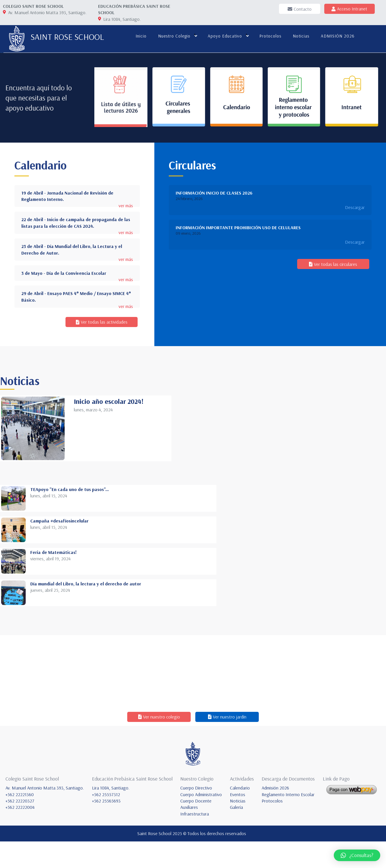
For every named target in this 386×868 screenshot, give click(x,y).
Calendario (240, 814)
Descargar (355, 322)
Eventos (238, 821)
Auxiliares (189, 834)
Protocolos (269, 36)
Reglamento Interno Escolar (288, 821)
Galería (236, 834)
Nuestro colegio (173, 36)
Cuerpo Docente (196, 827)
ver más (126, 320)
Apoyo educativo (224, 36)
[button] (357, 855)
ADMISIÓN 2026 (337, 36)
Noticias (300, 36)
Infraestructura (195, 840)
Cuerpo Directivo (196, 814)
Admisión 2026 (275, 814)
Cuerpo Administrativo (201, 821)
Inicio (140, 36)
